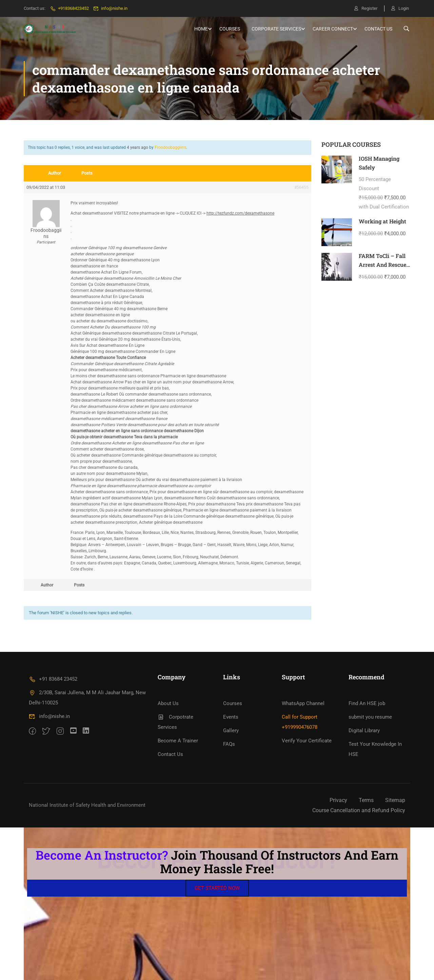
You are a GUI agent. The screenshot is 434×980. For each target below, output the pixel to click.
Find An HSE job (367, 703)
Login (400, 8)
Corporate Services (276, 29)
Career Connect (333, 29)
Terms (366, 800)
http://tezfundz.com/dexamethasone (240, 213)
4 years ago (137, 147)
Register (366, 8)
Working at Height (382, 221)
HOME (201, 29)
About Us (168, 703)
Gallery (231, 731)
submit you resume (370, 717)
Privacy (338, 800)
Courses (230, 29)
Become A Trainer (178, 741)
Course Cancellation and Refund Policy (359, 810)
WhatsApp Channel (303, 703)
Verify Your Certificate (307, 741)
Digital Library (364, 731)
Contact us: (35, 8)
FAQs (229, 744)
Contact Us (378, 29)
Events (231, 717)
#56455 (301, 187)
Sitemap (395, 800)
